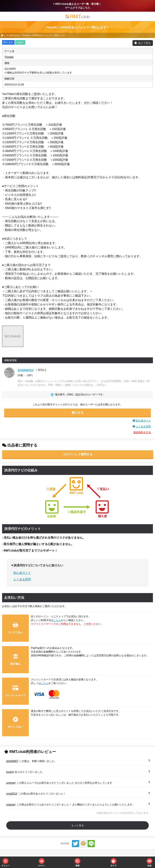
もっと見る (78, 825)
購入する (78, 412)
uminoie (11, 783)
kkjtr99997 (12, 761)
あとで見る (145, 43)
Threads (9, 57)
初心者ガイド (143, 421)
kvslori (10, 772)
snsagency (26, 370)
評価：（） (26, 375)
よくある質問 (143, 426)
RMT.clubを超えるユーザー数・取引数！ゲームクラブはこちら (77, 6)
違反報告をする (142, 432)
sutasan (11, 805)
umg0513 (11, 794)
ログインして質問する (78, 454)
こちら (57, 620)
